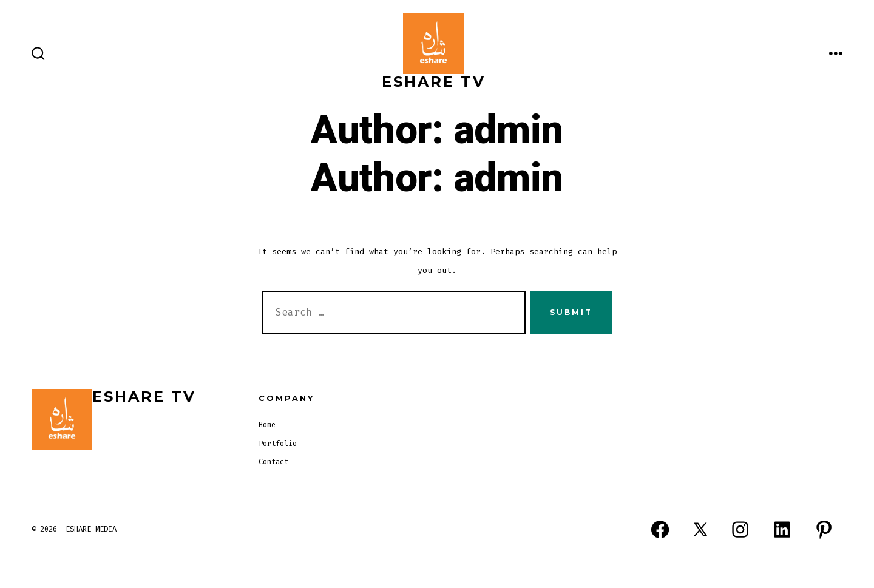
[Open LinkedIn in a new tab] (782, 530)
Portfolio (278, 444)
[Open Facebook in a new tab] (660, 530)
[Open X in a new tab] (700, 530)
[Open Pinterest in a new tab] (824, 530)
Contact (273, 462)
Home (267, 425)
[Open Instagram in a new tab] (740, 530)
